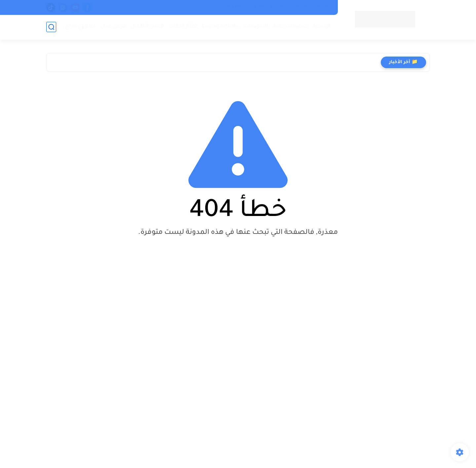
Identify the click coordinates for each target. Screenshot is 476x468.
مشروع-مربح (80, 27)
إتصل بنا (234, 7)
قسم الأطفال (147, 27)
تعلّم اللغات (183, 27)
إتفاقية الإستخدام (268, 7)
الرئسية (322, 27)
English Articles (220, 27)
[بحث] (51, 27)
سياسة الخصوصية (312, 7)
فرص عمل (113, 27)
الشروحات (256, 27)
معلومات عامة (290, 27)
